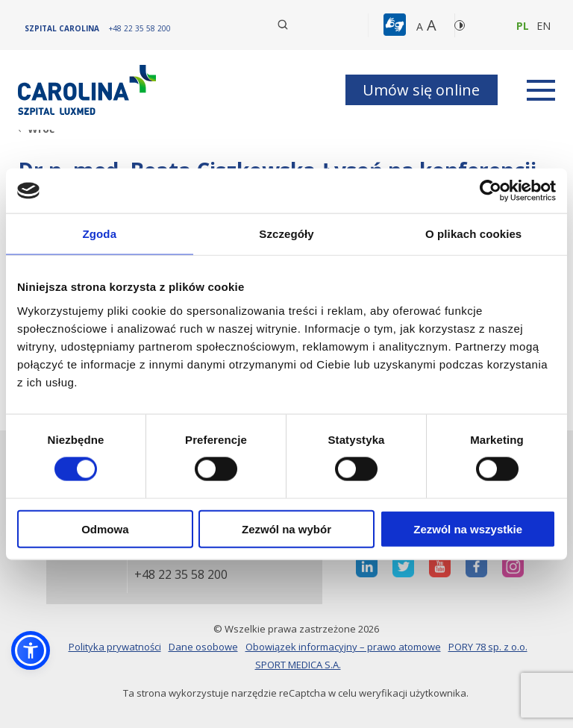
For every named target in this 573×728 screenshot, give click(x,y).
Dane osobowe (203, 647)
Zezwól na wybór (286, 528)
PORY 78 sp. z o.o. (488, 647)
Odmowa (105, 528)
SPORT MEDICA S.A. (298, 665)
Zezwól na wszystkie (468, 528)
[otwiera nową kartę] (367, 567)
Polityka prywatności (115, 647)
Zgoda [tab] (100, 234)
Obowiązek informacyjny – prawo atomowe (343, 647)
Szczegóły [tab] (286, 234)
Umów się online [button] (421, 90)
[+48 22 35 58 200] (140, 28)
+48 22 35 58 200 (181, 575)
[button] (397, 25)
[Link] (89, 90)
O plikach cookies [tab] (473, 234)
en (544, 26)
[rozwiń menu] (541, 90)
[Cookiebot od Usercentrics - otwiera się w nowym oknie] (491, 191)
